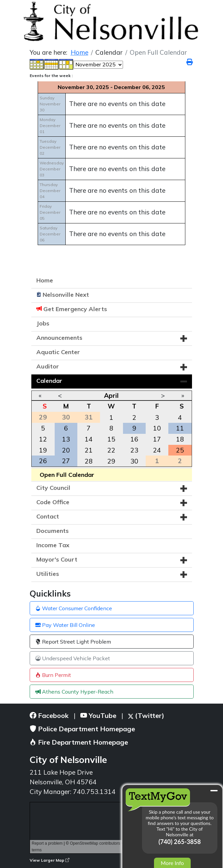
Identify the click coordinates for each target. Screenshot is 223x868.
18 (180, 439)
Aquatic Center (58, 352)
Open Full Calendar (67, 475)
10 (157, 428)
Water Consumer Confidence (74, 608)
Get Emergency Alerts (75, 309)
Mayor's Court (57, 559)
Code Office (53, 502)
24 (157, 450)
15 (111, 439)
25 (180, 450)
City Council (53, 488)
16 (134, 439)
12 (43, 439)
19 (43, 450)
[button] (184, 338)
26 (43, 461)
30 (134, 461)
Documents (52, 531)
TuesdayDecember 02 (50, 147)
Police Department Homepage (82, 729)
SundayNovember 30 (50, 104)
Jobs (43, 323)
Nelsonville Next (66, 295)
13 (66, 439)
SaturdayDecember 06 (50, 234)
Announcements (59, 338)
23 (134, 450)
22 (111, 450)
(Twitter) (146, 715)
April (111, 395)
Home (45, 280)
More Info (172, 863)
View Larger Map (49, 860)
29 (111, 461)
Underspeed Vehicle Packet (73, 658)
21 (89, 450)
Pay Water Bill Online (65, 625)
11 (180, 428)
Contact (48, 516)
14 (89, 439)
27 (66, 461)
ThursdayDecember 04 (50, 191)
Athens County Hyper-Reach (74, 692)
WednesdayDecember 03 (52, 169)
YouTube (98, 715)
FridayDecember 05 (50, 212)
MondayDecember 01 (50, 126)
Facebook (49, 715)
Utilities (48, 574)
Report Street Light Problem (73, 642)
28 (89, 461)
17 (157, 439)
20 (66, 450)
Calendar (49, 381)
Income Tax (53, 545)
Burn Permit (53, 675)
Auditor (48, 366)
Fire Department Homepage (79, 742)
